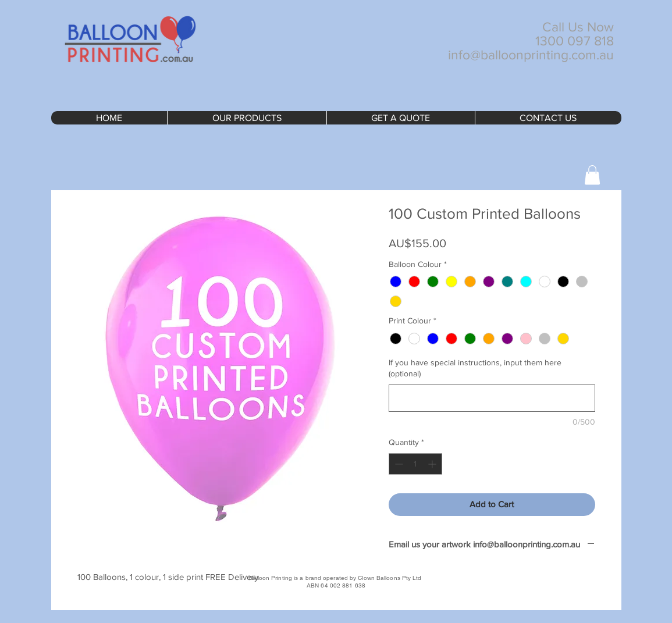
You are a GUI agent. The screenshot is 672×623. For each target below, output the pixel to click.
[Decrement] (398, 464)
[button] (592, 175)
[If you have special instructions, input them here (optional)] (492, 398)
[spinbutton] (415, 464)
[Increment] (433, 464)
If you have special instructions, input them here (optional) (475, 368)
